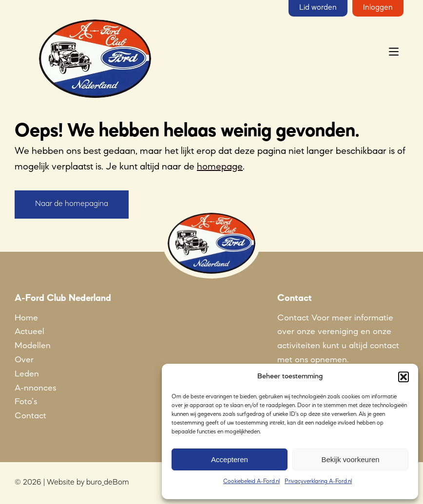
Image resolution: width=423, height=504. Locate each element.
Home (26, 318)
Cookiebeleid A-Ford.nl (251, 482)
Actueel (29, 332)
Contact (30, 416)
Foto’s (26, 402)
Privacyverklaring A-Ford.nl (318, 482)
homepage (220, 167)
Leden (27, 374)
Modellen (33, 346)
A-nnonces (35, 388)
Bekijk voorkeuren (350, 459)
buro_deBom (108, 483)
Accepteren (230, 459)
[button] (404, 377)
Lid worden (318, 8)
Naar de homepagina (72, 204)
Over (24, 360)
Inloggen (378, 8)
